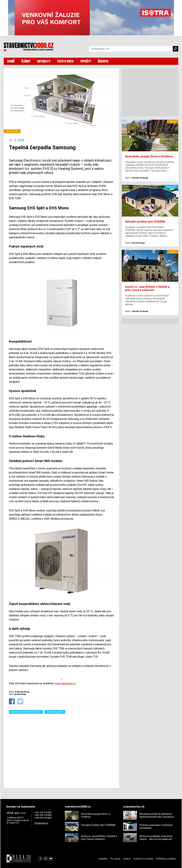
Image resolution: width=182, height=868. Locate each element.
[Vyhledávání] (131, 49)
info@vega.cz (41, 823)
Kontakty (103, 859)
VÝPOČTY (86, 61)
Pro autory (115, 859)
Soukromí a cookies (143, 859)
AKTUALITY (44, 61)
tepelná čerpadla (55, 712)
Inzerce (127, 859)
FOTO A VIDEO (65, 61)
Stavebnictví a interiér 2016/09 (26, 712)
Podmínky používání (166, 859)
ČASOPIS (103, 61)
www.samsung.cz (65, 683)
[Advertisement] (61, 749)
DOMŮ (11, 61)
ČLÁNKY (26, 61)
